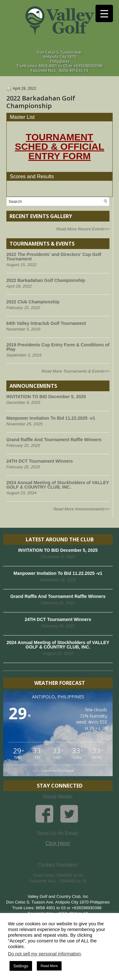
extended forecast (58, 771)
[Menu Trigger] (104, 13)
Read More (49, 966)
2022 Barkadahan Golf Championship (46, 280)
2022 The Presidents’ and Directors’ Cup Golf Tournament (54, 257)
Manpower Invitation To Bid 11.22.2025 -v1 (51, 418)
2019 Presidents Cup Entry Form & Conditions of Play (58, 347)
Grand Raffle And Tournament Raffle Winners (54, 440)
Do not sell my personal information (44, 954)
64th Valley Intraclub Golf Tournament (46, 323)
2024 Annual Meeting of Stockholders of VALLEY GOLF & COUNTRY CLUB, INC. (58, 485)
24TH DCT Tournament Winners (40, 461)
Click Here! (58, 843)
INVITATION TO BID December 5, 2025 (46, 397)
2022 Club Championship (33, 302)
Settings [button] (21, 966)
